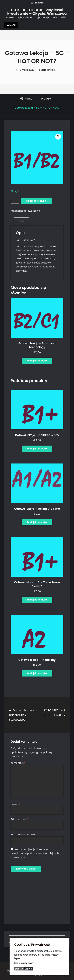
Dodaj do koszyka (36, 201)
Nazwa (16, 804)
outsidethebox (48, 70)
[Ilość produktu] (15, 201)
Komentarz (18, 763)
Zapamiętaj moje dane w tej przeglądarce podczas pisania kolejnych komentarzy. (35, 853)
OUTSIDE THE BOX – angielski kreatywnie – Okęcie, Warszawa (37, 12)
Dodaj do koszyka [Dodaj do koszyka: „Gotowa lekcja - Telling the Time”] (37, 522)
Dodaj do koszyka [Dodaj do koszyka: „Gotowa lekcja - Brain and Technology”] (37, 361)
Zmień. (29, 969)
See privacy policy (24, 963)
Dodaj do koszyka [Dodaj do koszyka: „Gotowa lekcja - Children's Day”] (37, 449)
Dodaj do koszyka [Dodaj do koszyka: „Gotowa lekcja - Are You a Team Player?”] (37, 600)
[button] (58, 137)
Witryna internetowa (23, 834)
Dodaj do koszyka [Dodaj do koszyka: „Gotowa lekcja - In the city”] (37, 673)
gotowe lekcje (32, 211)
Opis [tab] (21, 221)
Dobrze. (19, 969)
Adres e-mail (19, 819)
